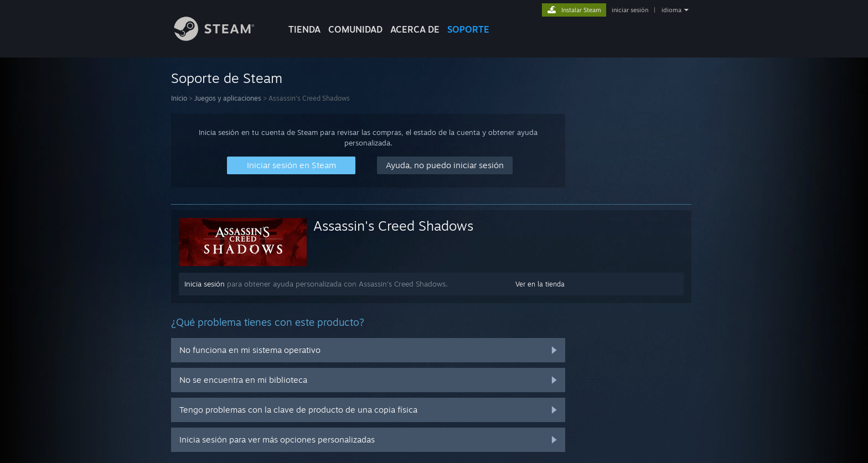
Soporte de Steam (227, 78)
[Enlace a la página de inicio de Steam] (223, 38)
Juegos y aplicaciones (228, 98)
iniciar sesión (630, 10)
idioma (671, 10)
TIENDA (304, 29)
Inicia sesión (205, 284)
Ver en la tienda (540, 284)
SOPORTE (468, 29)
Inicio (179, 98)
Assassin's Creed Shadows (393, 226)
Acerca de (415, 29)
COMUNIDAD (355, 29)
